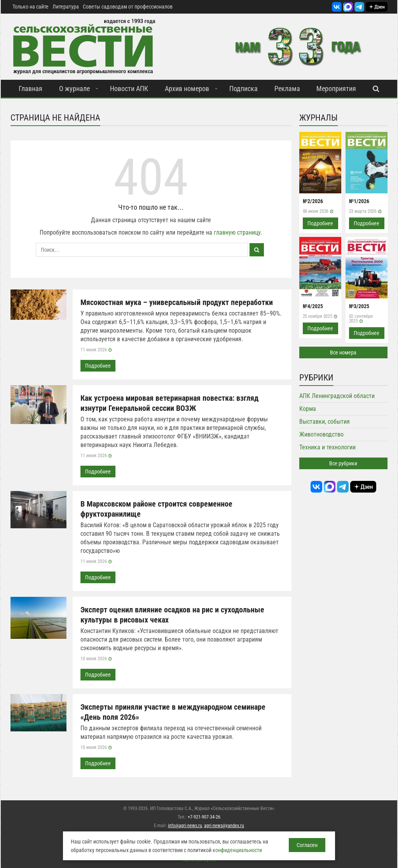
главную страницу (237, 232)
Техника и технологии (327, 447)
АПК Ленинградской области (337, 396)
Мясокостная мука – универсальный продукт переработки (177, 302)
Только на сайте (31, 7)
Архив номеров (187, 89)
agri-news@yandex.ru (224, 826)
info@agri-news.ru (185, 826)
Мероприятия (336, 89)
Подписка (244, 89)
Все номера (343, 352)
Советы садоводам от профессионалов (128, 7)
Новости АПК (129, 89)
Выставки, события (325, 422)
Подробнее (98, 366)
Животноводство (321, 434)
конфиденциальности (237, 850)
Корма (308, 409)
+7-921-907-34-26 (204, 817)
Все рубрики (343, 463)
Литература (66, 7)
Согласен (307, 845)
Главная (31, 89)
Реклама (287, 89)
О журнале (74, 89)
